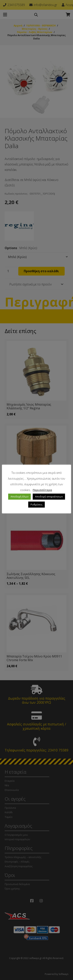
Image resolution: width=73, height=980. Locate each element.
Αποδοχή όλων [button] (19, 497)
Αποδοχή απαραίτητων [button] (49, 497)
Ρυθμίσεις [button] (36, 504)
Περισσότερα (42, 490)
